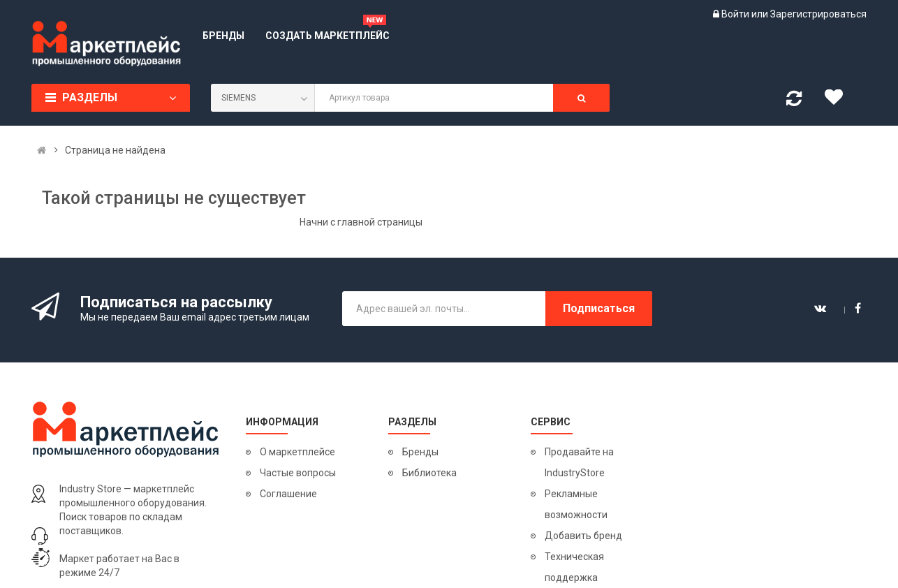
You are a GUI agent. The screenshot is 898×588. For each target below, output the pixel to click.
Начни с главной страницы (361, 222)
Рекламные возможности (576, 504)
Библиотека (429, 473)
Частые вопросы (298, 473)
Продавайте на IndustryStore (579, 462)
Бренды (420, 452)
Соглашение (288, 494)
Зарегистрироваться (818, 14)
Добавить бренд (583, 536)
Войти (736, 14)
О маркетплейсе (297, 452)
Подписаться (599, 308)
